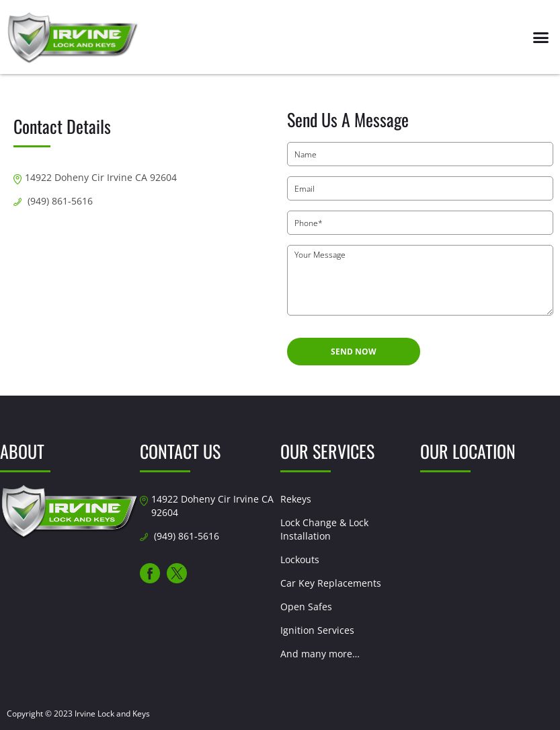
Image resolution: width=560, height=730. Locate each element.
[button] (541, 37)
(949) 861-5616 (60, 201)
